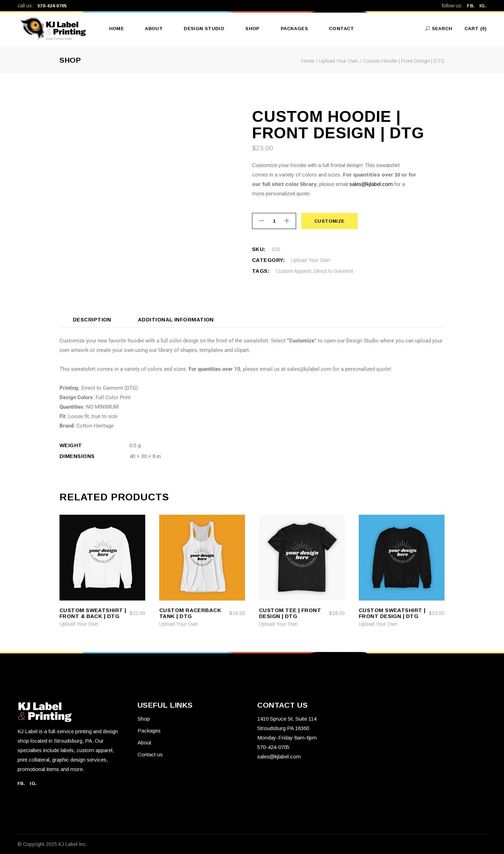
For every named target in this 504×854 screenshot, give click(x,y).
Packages (149, 731)
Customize (330, 221)
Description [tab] (92, 320)
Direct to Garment (334, 271)
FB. (473, 6)
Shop (144, 719)
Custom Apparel (293, 271)
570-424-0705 (52, 6)
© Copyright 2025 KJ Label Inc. (52, 844)
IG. (483, 6)
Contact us (150, 754)
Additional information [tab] (176, 320)
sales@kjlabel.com (371, 184)
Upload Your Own (311, 260)
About (144, 742)
